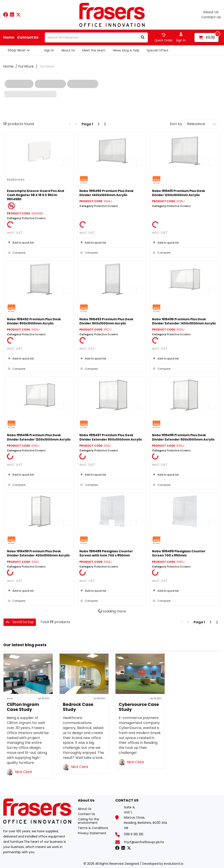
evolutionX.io (174, 864)
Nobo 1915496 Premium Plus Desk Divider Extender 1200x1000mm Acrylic (39, 437)
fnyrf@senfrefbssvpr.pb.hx (144, 842)
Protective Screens (34, 218)
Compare (16, 253)
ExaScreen (16, 180)
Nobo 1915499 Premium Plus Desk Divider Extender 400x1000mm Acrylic (38, 553)
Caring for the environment (89, 821)
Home (9, 37)
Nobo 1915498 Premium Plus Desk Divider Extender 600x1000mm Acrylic (183, 437)
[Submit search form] (143, 38)
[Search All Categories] (96, 37)
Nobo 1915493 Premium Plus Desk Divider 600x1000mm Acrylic (106, 321)
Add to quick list (20, 243)
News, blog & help (126, 50)
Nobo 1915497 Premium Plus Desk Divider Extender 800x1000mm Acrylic (111, 437)
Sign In (49, 50)
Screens (47, 66)
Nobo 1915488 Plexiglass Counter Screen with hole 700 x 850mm (106, 553)
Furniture (26, 66)
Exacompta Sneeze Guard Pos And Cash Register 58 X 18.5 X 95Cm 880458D (35, 195)
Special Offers (158, 50)
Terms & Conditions (93, 828)
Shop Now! (17, 50)
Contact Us (211, 17)
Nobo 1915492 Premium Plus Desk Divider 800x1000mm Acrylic (34, 321)
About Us (211, 12)
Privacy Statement (92, 833)
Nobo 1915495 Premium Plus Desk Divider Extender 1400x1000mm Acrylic (184, 321)
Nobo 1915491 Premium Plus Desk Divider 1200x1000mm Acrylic (179, 193)
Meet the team (94, 50)
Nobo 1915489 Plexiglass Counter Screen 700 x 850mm (179, 553)
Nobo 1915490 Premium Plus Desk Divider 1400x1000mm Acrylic (106, 193)
